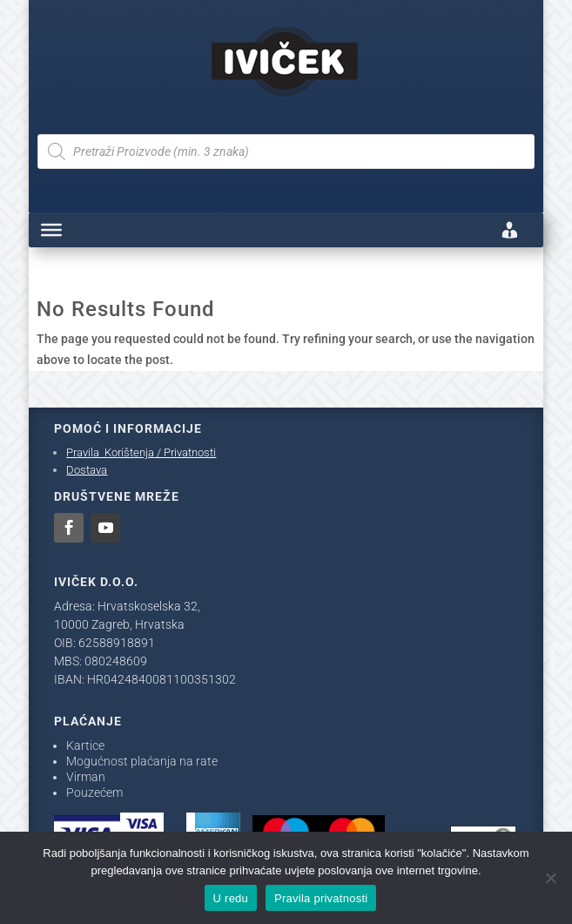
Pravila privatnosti (321, 898)
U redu (231, 898)
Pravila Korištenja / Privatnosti (141, 452)
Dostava (87, 470)
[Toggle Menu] (51, 230)
